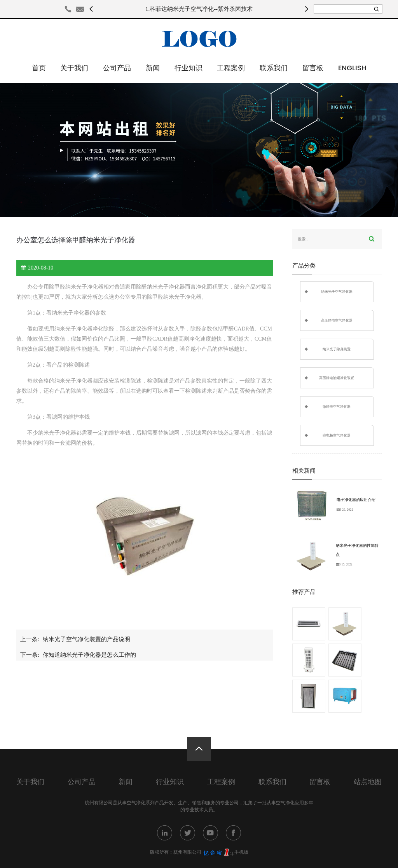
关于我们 (74, 68)
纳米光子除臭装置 (337, 349)
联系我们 (274, 68)
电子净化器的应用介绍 (356, 500)
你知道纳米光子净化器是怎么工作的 (89, 655)
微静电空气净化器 (337, 407)
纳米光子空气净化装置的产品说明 (86, 639)
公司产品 (117, 68)
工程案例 (231, 68)
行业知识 (189, 68)
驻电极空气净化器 (337, 435)
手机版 (241, 852)
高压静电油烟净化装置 (337, 378)
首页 (39, 68)
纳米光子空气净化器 (337, 292)
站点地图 (368, 782)
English (352, 68)
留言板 (313, 68)
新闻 (153, 68)
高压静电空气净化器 (337, 320)
